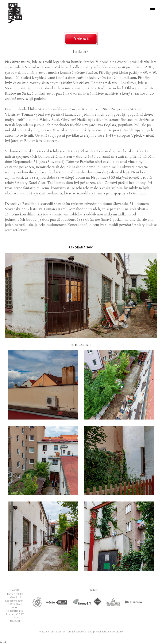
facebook (15, 621)
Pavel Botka (102, 632)
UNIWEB (114, 632)
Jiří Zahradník (79, 632)
